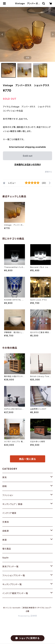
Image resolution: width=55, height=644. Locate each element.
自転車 (6, 531)
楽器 (5, 540)
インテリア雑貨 (9, 513)
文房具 (6, 522)
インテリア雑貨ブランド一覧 (15, 593)
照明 (5, 486)
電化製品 (7, 549)
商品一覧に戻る (28, 459)
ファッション (8, 495)
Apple (5, 558)
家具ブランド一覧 (10, 566)
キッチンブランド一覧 (12, 584)
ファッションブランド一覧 (14, 575)
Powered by (28, 616)
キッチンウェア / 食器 (12, 504)
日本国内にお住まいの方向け (28, 164)
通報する (48, 172)
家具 (5, 477)
